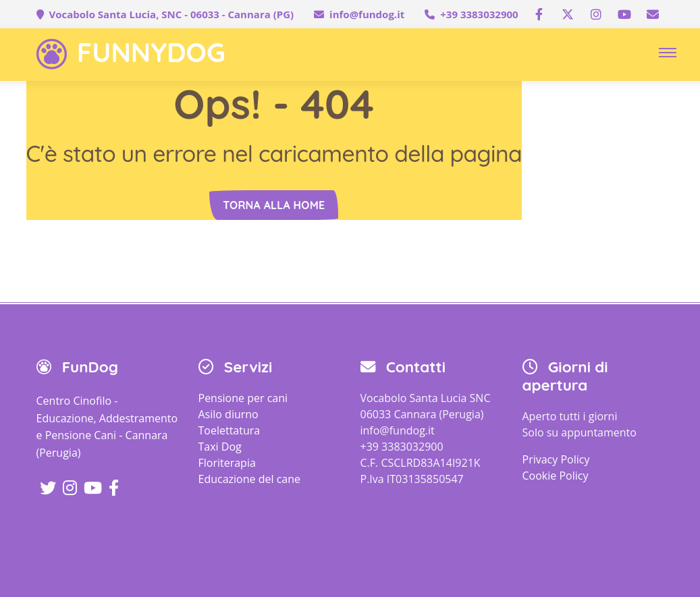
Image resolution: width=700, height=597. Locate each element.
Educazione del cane (249, 479)
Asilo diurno (228, 414)
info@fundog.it (367, 14)
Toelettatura (230, 430)
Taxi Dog (220, 447)
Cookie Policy (556, 476)
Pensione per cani (243, 398)
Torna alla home (274, 205)
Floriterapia (227, 463)
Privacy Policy (556, 459)
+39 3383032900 (479, 14)
